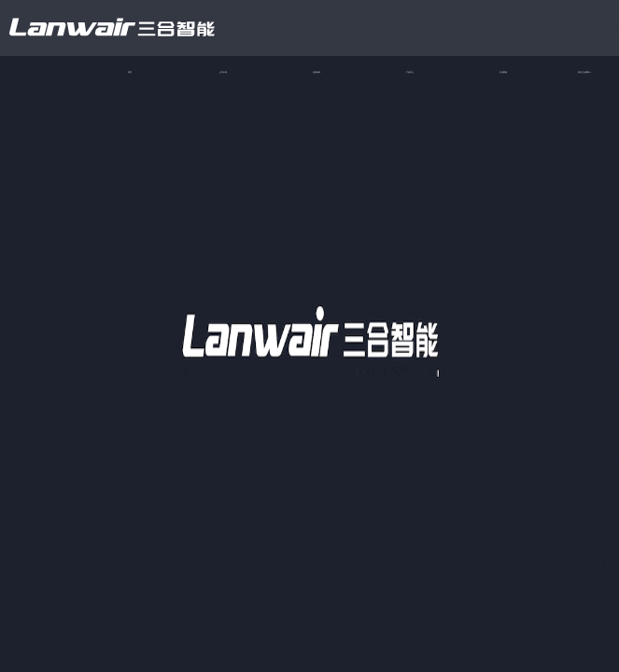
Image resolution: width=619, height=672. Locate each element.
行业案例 (503, 72)
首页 (130, 72)
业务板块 (317, 72)
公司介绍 (223, 72)
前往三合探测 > (584, 72)
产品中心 (410, 72)
